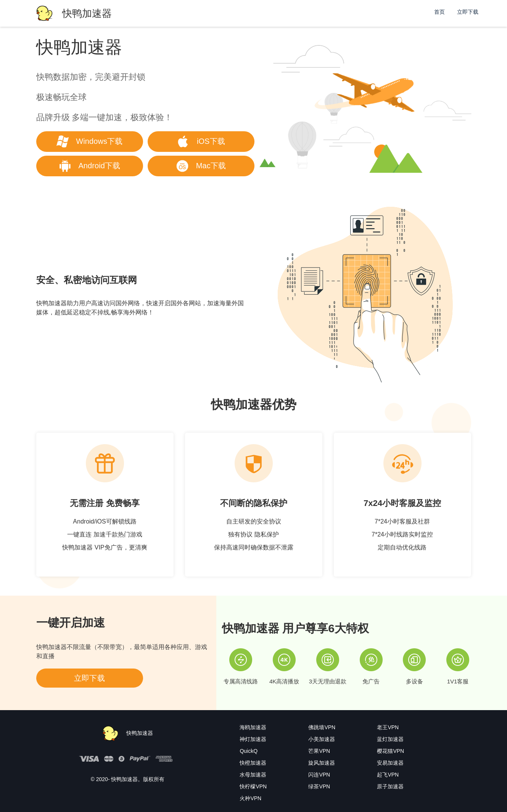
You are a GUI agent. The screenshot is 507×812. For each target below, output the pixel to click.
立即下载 (468, 12)
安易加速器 (390, 763)
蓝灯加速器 (390, 739)
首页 (439, 12)
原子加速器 (390, 786)
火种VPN (250, 798)
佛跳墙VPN (322, 727)
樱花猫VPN (390, 751)
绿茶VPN (319, 786)
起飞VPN (388, 775)
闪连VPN (319, 775)
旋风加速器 (322, 763)
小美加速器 (322, 739)
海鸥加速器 (253, 727)
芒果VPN (319, 751)
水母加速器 (253, 775)
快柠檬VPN (253, 786)
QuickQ (249, 751)
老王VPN (388, 727)
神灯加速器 (253, 739)
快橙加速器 (253, 763)
